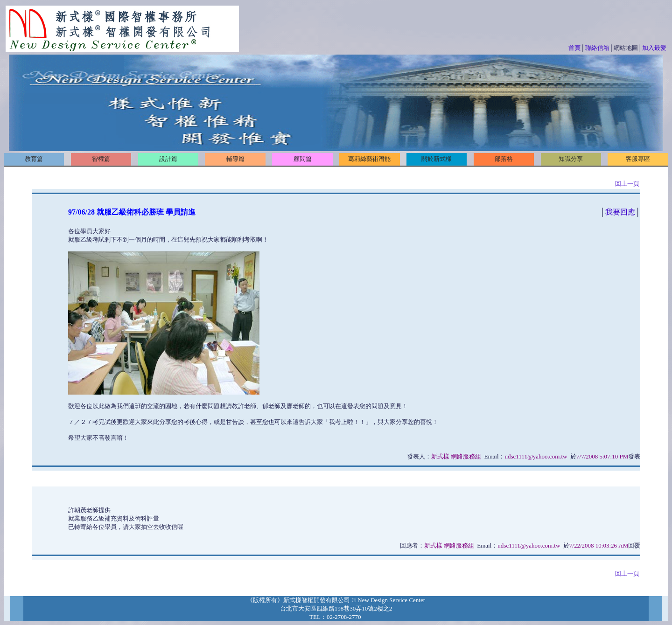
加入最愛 (654, 48)
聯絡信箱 (597, 48)
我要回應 (620, 212)
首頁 (574, 48)
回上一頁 (627, 184)
